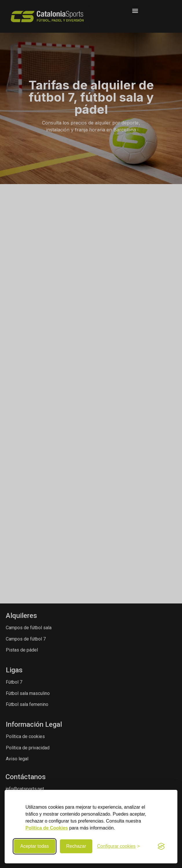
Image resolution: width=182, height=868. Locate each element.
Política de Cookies (47, 828)
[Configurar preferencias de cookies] (118, 846)
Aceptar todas (35, 846)
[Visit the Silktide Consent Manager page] (161, 846)
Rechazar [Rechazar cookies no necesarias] (76, 846)
